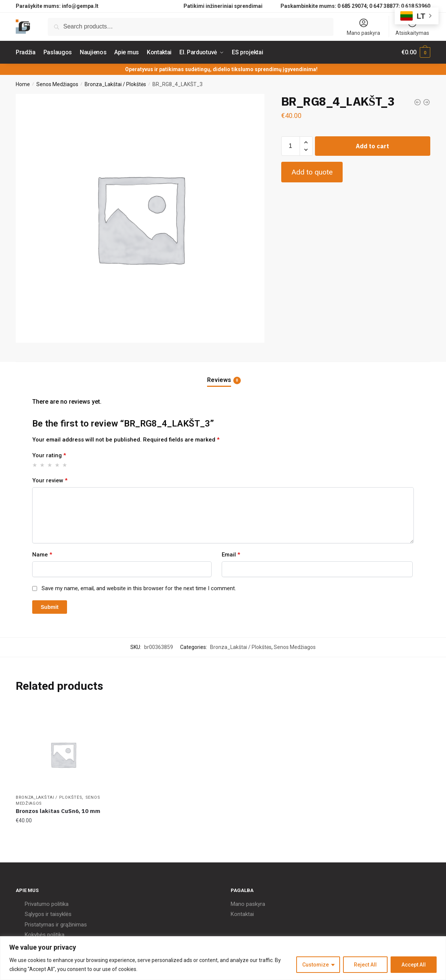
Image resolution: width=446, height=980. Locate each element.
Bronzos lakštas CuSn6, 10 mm (58, 811)
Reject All (365, 965)
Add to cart (372, 146)
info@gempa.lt (80, 6)
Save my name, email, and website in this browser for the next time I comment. (139, 588)
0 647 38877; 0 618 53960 (400, 6)
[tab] (223, 374)
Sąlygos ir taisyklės (48, 914)
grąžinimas (74, 925)
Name (42, 555)
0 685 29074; (353, 6)
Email (231, 555)
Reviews (219, 380)
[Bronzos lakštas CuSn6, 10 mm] (63, 755)
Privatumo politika (47, 904)
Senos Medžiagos (57, 84)
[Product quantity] (291, 146)
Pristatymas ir (42, 925)
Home (23, 84)
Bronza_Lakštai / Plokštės (115, 84)
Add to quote (312, 172)
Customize (315, 965)
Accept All (414, 965)
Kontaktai (242, 914)
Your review (50, 480)
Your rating (49, 455)
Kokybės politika (45, 935)
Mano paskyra (363, 27)
